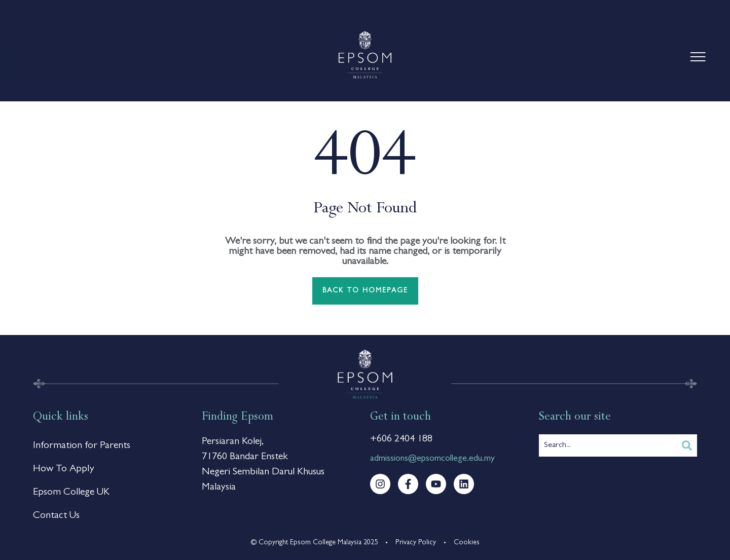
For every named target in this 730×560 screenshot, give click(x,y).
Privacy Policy (416, 543)
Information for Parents (82, 446)
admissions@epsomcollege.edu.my (432, 459)
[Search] (687, 445)
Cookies (467, 543)
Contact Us (56, 516)
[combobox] (608, 445)
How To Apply (64, 469)
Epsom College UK (71, 493)
